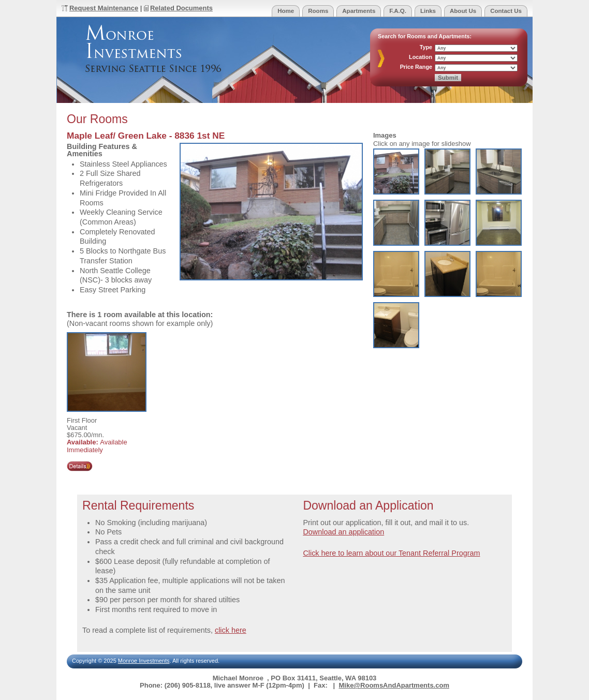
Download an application (343, 532)
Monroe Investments (144, 661)
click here (231, 630)
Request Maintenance (104, 8)
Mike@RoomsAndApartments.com (394, 685)
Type (426, 47)
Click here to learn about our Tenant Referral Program (391, 553)
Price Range (416, 67)
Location (421, 57)
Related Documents (181, 8)
